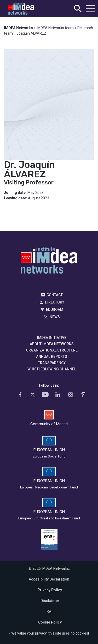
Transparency (52, 363)
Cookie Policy (50, 622)
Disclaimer (50, 601)
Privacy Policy (50, 590)
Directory (55, 302)
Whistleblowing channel (52, 369)
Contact (55, 295)
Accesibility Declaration (49, 579)
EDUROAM (55, 310)
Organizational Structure (52, 350)
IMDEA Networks (49, 262)
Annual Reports (52, 356)
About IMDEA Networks (52, 344)
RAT (50, 611)
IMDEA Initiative (52, 338)
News (55, 317)
